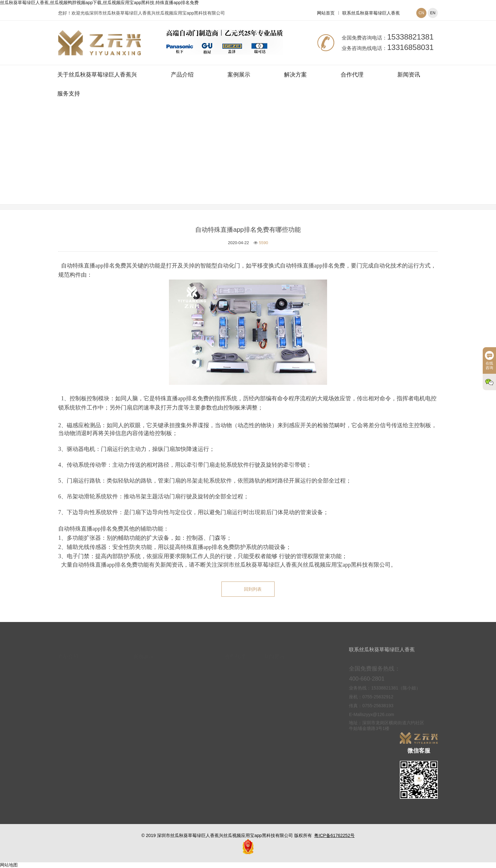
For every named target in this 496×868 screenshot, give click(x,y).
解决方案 (295, 75)
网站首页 (326, 13)
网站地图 (9, 865)
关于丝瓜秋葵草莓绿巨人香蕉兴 (97, 75)
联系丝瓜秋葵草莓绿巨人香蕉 (371, 13)
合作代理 (352, 75)
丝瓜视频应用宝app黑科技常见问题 (286, 162)
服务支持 (69, 94)
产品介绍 (182, 75)
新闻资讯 (409, 75)
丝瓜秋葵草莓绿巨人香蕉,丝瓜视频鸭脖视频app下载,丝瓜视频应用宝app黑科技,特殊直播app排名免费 (99, 3)
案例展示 (239, 75)
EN (433, 13)
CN (421, 13)
